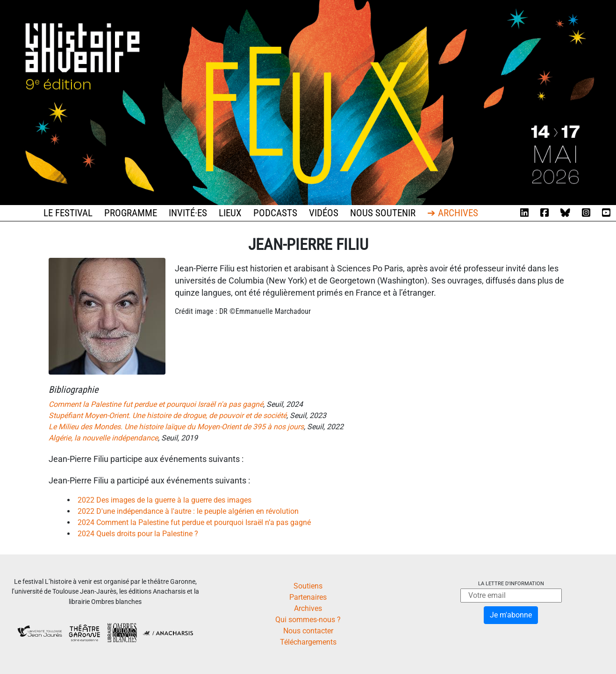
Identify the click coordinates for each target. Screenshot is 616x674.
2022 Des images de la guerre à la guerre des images (165, 500)
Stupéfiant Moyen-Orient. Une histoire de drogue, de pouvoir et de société (168, 415)
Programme (131, 213)
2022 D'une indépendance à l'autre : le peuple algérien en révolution (188, 511)
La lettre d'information (511, 584)
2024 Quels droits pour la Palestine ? (138, 534)
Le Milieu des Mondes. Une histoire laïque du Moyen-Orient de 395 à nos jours (176, 427)
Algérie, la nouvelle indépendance (103, 438)
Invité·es (188, 213)
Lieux (230, 213)
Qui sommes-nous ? (308, 620)
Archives (308, 608)
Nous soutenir (383, 213)
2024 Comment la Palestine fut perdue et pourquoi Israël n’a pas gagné (194, 522)
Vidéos (324, 213)
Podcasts (275, 213)
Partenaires (308, 597)
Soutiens (308, 586)
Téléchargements (308, 642)
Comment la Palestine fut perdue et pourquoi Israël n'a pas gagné (156, 404)
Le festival (68, 213)
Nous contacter (308, 631)
